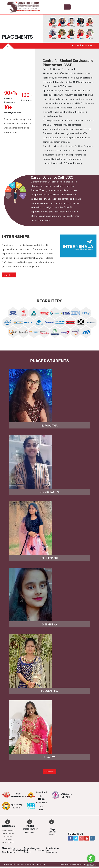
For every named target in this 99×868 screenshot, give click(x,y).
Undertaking (20, 850)
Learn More (9, 275)
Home (75, 45)
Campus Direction (52, 833)
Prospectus (42, 850)
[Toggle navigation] (67, 7)
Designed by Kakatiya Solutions (74, 864)
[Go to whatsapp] (91, 858)
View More (50, 772)
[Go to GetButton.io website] (91, 865)
